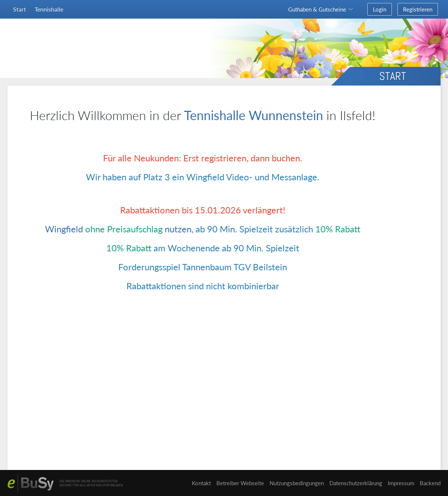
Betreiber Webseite (240, 483)
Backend (430, 483)
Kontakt (201, 483)
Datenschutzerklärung (356, 483)
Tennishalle (49, 9)
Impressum (401, 483)
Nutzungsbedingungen (297, 483)
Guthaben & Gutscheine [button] (317, 9)
